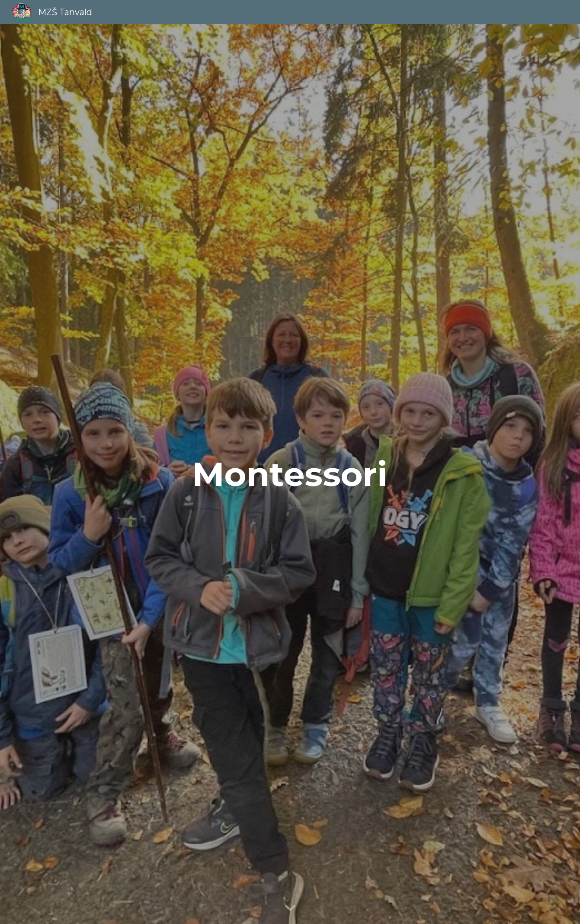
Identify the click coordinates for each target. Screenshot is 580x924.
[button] (290, 908)
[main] (290, 474)
